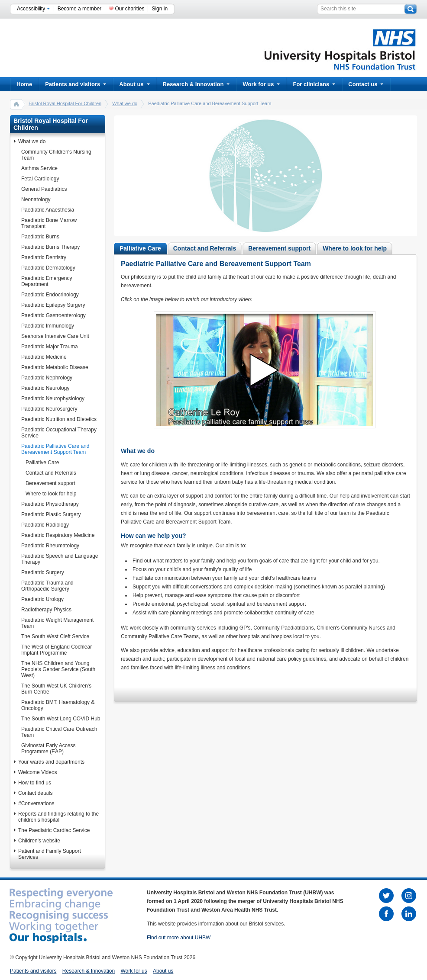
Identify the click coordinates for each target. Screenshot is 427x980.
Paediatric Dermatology (48, 268)
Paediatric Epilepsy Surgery (53, 305)
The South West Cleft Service (55, 636)
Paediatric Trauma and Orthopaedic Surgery (47, 586)
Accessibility (34, 9)
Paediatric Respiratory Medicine (58, 535)
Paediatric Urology (42, 599)
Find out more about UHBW (179, 938)
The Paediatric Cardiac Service (54, 830)
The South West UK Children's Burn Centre (56, 689)
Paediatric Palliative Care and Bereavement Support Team (55, 449)
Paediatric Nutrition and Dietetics (59, 419)
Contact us (366, 84)
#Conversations (36, 803)
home (16, 104)
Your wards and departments (51, 762)
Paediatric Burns (40, 237)
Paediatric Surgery (43, 572)
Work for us (261, 84)
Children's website (39, 841)
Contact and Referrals (51, 473)
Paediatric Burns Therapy (50, 247)
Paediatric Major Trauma (50, 347)
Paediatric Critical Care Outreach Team (59, 732)
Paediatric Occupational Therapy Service (59, 433)
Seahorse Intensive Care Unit (55, 336)
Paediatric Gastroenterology (53, 315)
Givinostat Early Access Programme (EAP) (48, 749)
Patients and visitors (76, 84)
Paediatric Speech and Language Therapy (60, 559)
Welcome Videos (38, 772)
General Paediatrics (44, 189)
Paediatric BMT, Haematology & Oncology (58, 705)
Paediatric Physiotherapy (50, 504)
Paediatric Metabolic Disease (55, 367)
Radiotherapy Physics (46, 610)
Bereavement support (50, 483)
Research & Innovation (196, 84)
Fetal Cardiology (40, 179)
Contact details (35, 793)
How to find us (35, 783)
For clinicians (314, 84)
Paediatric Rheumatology (50, 546)
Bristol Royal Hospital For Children (65, 103)
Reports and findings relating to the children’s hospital (58, 817)
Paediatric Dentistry (44, 257)
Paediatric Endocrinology (50, 295)
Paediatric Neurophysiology (53, 398)
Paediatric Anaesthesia (48, 210)
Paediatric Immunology (48, 326)
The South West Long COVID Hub (61, 719)
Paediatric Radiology (45, 525)
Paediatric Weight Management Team (57, 623)
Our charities (129, 9)
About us (134, 84)
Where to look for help (51, 494)
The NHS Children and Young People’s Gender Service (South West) (58, 669)
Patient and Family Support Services (50, 854)
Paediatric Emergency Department (47, 281)
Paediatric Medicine (44, 357)
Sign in (160, 9)
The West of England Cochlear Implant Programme (57, 650)
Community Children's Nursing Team (56, 155)
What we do (125, 103)
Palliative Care (42, 463)
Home (24, 84)
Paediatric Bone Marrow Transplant (49, 223)
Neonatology (36, 199)
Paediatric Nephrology (47, 378)
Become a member (79, 9)
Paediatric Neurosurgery (49, 409)
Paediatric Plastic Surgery (51, 514)
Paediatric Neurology (45, 388)
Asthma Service (39, 168)
